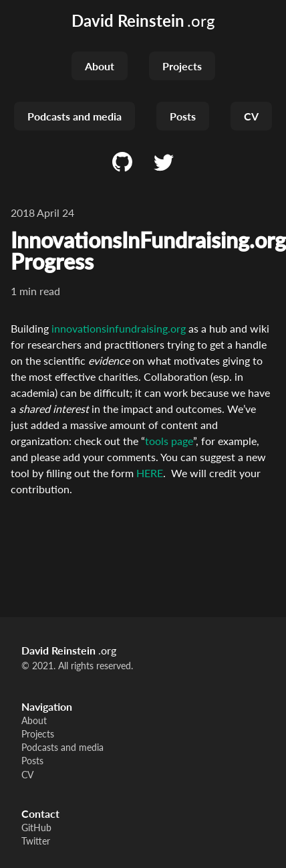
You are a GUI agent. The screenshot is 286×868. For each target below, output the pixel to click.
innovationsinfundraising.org (119, 328)
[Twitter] (164, 163)
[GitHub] (122, 163)
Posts (183, 116)
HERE (150, 473)
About (100, 66)
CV (251, 116)
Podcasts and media (75, 116)
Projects (182, 66)
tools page (169, 441)
